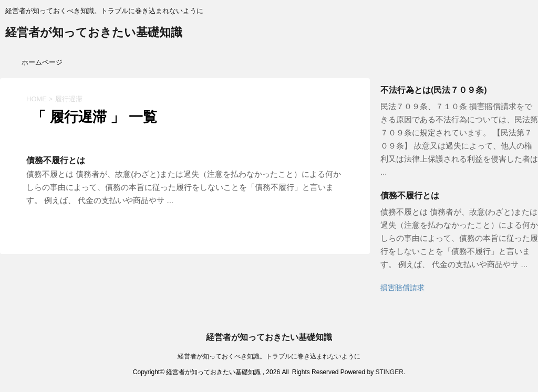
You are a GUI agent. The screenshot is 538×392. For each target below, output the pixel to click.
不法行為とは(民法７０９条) (434, 90)
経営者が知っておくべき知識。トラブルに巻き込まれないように (269, 356)
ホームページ (42, 62)
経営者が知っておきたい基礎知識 (94, 33)
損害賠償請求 (402, 288)
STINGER (389, 372)
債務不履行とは (56, 160)
